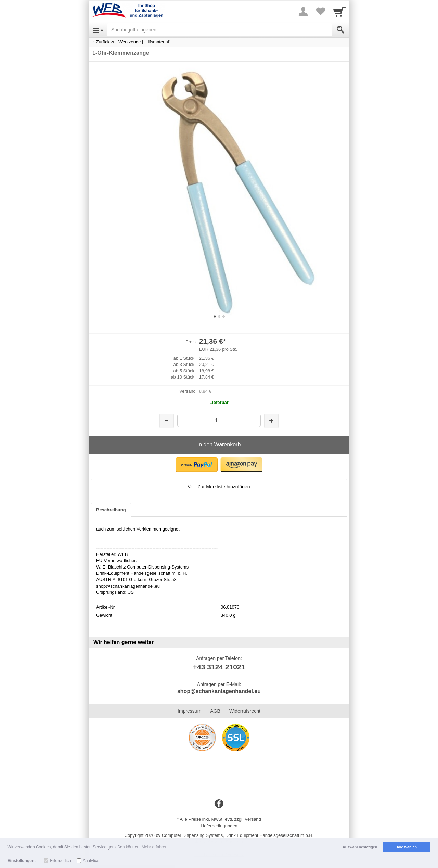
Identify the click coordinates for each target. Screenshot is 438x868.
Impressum (189, 711)
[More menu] (303, 11)
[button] (197, 465)
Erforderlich (60, 861)
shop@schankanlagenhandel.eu (219, 691)
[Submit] (340, 30)
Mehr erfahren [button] (154, 847)
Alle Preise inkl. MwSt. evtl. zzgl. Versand (220, 819)
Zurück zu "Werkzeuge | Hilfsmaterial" (133, 42)
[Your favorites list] (320, 11)
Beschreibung (111, 510)
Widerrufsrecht (245, 711)
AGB (215, 711)
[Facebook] (219, 804)
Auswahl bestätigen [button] (360, 847)
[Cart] (339, 11)
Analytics (91, 861)
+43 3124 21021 (219, 667)
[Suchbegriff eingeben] (220, 30)
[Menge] (219, 420)
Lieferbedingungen (219, 826)
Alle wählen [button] (407, 847)
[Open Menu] (98, 30)
